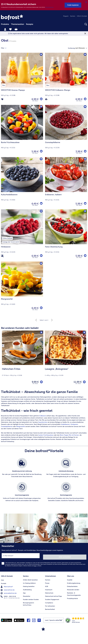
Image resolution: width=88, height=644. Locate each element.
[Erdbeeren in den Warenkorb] (85, 204)
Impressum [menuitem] (49, 588)
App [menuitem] (24, 592)
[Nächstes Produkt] (85, 360)
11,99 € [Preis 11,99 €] (76, 382)
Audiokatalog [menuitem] (27, 588)
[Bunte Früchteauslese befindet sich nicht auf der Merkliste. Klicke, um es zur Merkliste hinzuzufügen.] (41, 107)
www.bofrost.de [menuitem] (8, 588)
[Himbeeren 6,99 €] (22, 235)
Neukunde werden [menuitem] (73, 588)
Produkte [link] (5, 24)
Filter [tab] (5, 48)
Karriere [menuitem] (73, 16)
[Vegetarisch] (2, 99)
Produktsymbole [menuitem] (72, 597)
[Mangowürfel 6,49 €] (22, 288)
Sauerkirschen (43, 423)
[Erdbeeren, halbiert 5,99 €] (66, 183)
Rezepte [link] (30, 24)
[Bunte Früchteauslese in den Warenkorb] (41, 151)
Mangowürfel (21, 427)
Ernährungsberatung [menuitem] (74, 582)
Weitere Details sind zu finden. (33, 565)
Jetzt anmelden (65, 556)
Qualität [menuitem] (70, 579)
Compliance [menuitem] (49, 602)
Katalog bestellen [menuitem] (29, 585)
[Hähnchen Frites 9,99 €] (23, 359)
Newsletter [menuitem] (27, 595)
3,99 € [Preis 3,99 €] (78, 151)
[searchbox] (36, 24)
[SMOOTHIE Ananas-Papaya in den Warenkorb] (41, 99)
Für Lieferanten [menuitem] (50, 605)
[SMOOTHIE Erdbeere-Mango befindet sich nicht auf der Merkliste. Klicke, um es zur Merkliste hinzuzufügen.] (85, 55)
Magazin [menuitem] (66, 16)
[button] (73, 5)
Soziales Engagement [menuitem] (52, 598)
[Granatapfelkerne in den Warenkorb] (85, 151)
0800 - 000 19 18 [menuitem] (8, 595)
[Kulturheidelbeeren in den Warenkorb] (41, 204)
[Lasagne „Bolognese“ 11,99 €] (66, 359)
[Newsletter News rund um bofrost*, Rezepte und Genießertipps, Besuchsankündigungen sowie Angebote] (44, 557)
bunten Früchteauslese (46, 436)
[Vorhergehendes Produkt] (3, 360)
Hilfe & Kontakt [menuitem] (82, 16)
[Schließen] (86, 2)
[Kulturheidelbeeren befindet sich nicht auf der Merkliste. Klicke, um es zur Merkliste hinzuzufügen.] (41, 159)
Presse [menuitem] (47, 582)
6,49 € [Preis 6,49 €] (35, 204)
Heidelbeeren (65, 425)
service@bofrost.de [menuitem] (9, 592)
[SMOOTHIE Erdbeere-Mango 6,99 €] (66, 79)
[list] (44, 483)
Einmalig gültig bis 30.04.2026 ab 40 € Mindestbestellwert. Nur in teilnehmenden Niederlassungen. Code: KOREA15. (23, 7)
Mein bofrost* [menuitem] (7, 585)
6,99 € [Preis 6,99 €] (35, 99)
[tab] (5, 29)
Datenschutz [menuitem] (49, 592)
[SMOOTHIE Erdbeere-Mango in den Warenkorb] (85, 99)
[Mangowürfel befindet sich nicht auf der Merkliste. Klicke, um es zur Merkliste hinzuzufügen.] (41, 264)
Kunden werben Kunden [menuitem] (31, 598)
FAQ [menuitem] (2, 579)
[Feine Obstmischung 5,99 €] (66, 235)
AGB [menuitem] (47, 585)
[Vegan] (46, 99)
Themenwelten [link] (18, 24)
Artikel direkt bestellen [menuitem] (30, 579)
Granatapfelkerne (7, 427)
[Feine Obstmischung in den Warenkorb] (85, 256)
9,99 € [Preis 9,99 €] (34, 382)
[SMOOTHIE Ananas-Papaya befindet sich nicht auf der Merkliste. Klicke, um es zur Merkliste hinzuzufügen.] (41, 55)
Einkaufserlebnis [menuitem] (72, 585)
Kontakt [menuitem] (4, 582)
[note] (23, 372)
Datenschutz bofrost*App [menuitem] (53, 595)
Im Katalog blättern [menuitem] (29, 582)
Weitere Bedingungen (49, 7)
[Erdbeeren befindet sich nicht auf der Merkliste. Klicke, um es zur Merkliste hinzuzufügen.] (85, 159)
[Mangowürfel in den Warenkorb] (41, 308)
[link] (12, 18)
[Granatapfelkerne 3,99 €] (66, 131)
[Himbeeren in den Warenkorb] (41, 256)
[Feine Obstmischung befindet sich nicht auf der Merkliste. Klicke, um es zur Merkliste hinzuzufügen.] (85, 211)
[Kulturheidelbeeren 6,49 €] (22, 183)
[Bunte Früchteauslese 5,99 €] (22, 131)
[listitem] (22, 470)
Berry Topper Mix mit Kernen (69, 436)
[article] (44, 417)
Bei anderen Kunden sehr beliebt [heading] (20, 328)
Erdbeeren (43, 417)
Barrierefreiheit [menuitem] (50, 608)
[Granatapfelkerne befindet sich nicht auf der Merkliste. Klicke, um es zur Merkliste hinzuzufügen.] (85, 107)
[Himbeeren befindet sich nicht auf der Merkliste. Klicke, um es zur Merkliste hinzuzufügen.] (41, 211)
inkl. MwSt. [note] (35, 385)
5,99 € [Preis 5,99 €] (35, 151)
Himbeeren (74, 425)
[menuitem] (5, 24)
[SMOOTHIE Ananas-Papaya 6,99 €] (22, 79)
